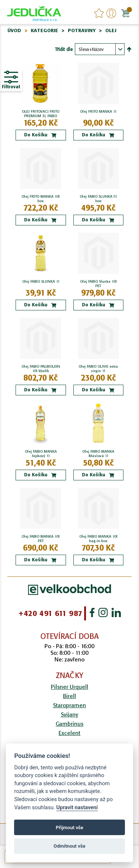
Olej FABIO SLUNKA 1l (41, 282)
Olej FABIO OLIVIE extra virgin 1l (98, 369)
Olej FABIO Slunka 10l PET (98, 284)
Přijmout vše (69, 828)
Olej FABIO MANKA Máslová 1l (98, 454)
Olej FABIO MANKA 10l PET (41, 539)
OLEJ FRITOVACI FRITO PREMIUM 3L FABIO (41, 114)
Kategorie (44, 30)
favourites (99, 13)
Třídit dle (64, 49)
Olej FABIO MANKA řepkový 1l (41, 454)
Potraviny (82, 30)
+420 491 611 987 (50, 613)
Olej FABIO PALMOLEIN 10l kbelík (41, 369)
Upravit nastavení (77, 808)
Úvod (14, 30)
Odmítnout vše (70, 846)
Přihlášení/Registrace (111, 13)
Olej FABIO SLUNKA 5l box (98, 199)
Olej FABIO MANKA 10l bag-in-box (98, 539)
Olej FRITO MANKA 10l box (41, 199)
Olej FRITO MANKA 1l (98, 112)
